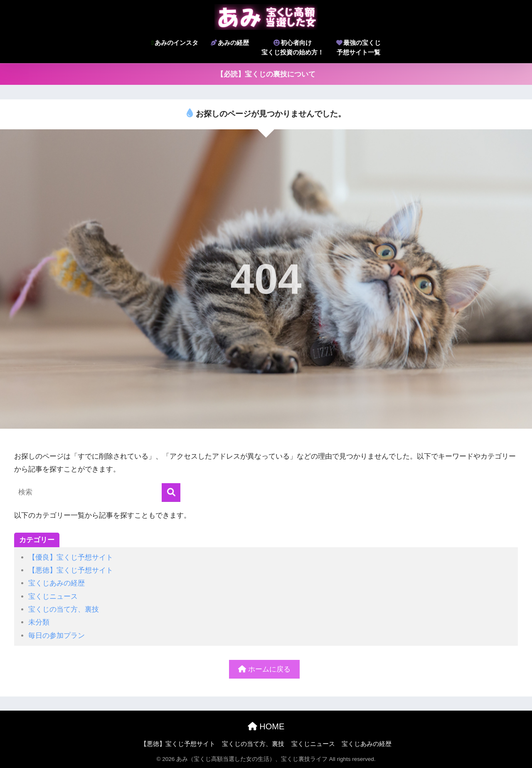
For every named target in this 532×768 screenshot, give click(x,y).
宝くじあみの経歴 (57, 583)
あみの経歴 (230, 43)
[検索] (171, 493)
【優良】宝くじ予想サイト (71, 557)
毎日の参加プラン (57, 636)
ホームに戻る (264, 669)
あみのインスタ (175, 43)
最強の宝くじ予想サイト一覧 (358, 47)
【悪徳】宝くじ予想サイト (71, 570)
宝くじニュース (53, 596)
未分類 (39, 622)
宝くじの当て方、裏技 (64, 609)
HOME (266, 726)
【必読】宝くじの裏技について (266, 74)
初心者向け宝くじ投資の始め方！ (293, 47)
